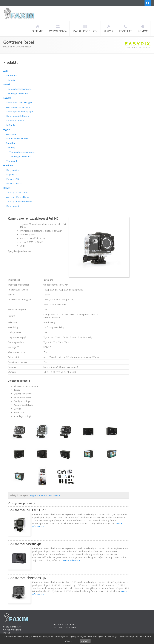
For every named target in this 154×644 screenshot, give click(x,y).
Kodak (6, 188)
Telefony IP (12, 161)
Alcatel (7, 84)
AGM (6, 71)
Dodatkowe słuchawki (17, 138)
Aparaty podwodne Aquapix (20, 111)
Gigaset (7, 129)
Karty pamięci (13, 170)
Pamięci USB (13, 179)
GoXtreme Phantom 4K (27, 578)
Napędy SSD (12, 175)
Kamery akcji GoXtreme (18, 116)
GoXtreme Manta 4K (25, 544)
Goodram (8, 166)
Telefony (11, 80)
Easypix (7, 98)
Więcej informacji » (72, 560)
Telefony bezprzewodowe (19, 89)
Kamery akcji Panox (16, 120)
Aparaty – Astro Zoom (17, 193)
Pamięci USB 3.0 (14, 184)
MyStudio (11, 125)
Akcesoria (11, 134)
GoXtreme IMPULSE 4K (27, 510)
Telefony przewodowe (17, 93)
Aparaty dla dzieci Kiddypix (19, 102)
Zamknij (85, 641)
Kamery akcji (13, 206)
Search (148, 3)
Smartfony (11, 75)
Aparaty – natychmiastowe (19, 202)
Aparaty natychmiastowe (18, 107)
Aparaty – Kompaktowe (18, 197)
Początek (8, 47)
